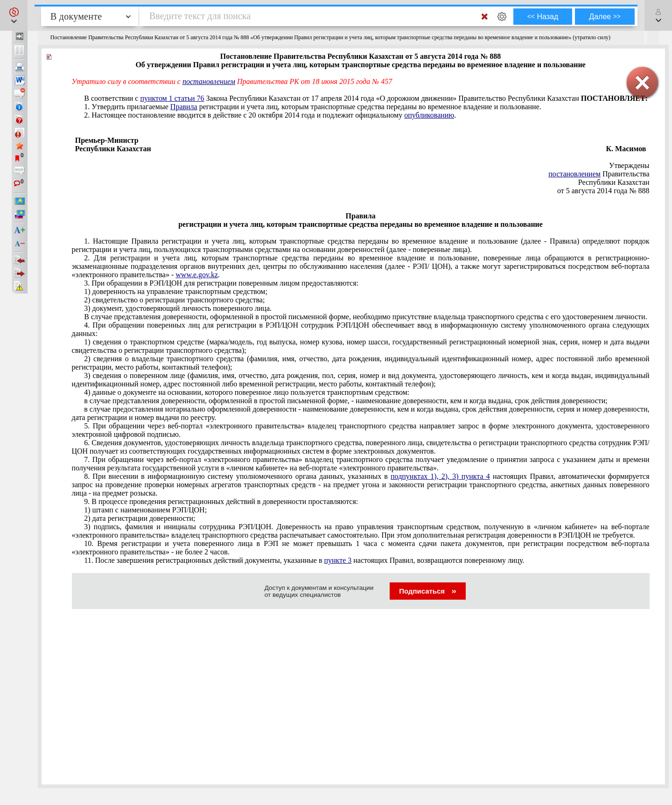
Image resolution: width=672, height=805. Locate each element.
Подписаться (428, 591)
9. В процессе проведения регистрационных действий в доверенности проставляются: (221, 501)
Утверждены (629, 165)
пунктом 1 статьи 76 (172, 98)
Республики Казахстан (614, 182)
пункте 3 (338, 560)
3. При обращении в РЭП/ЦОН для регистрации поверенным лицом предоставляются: (221, 283)
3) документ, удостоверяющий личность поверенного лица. (178, 308)
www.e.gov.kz (197, 275)
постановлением (574, 174)
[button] (14, 15)
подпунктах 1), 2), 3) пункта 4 (440, 476)
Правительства (599, 174)
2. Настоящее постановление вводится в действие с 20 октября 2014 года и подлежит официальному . (270, 115)
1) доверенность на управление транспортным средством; (176, 291)
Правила (184, 107)
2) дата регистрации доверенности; (140, 518)
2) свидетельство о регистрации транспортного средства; (174, 300)
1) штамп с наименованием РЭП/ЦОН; (145, 510)
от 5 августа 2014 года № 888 (603, 191)
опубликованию (429, 115)
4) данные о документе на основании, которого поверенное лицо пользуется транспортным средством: (247, 392)
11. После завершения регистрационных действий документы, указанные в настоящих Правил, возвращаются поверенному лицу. (304, 560)
